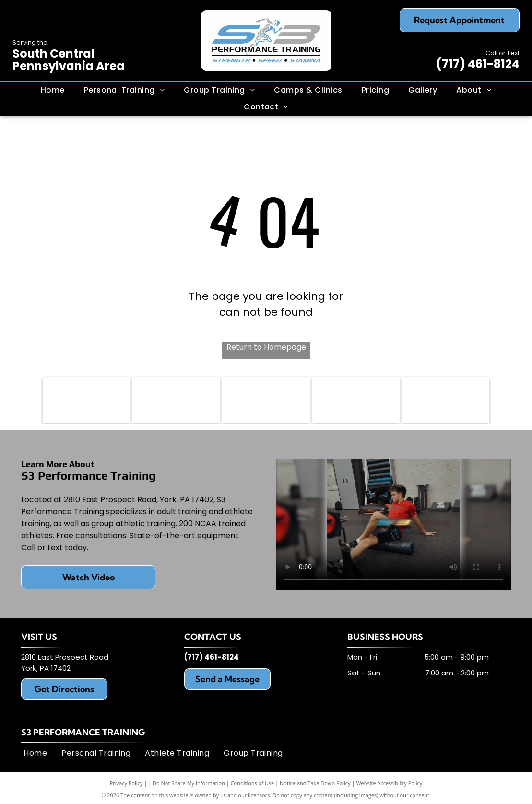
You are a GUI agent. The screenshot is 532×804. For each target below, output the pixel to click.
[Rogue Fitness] (86, 401)
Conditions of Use (253, 786)
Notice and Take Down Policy (315, 786)
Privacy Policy (126, 786)
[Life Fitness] (356, 401)
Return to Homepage (266, 347)
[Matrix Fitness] (446, 401)
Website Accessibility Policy (389, 786)
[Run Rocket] (176, 401)
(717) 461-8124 (478, 64)
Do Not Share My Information (189, 786)
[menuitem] (53, 90)
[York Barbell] (266, 401)
